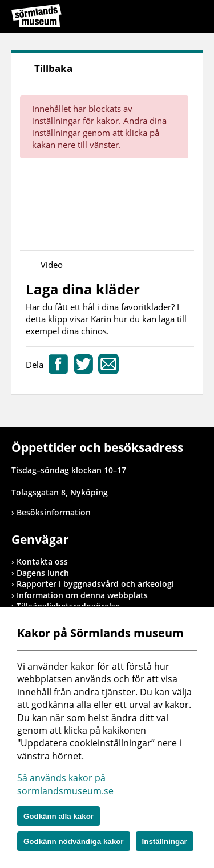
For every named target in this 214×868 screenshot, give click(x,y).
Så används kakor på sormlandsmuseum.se (65, 784)
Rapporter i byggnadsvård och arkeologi (95, 584)
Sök (165, 18)
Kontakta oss (42, 561)
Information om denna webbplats (82, 595)
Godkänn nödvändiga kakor (74, 841)
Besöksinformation (54, 512)
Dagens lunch (43, 573)
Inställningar (165, 841)
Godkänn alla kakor (58, 816)
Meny (194, 18)
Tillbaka (53, 68)
